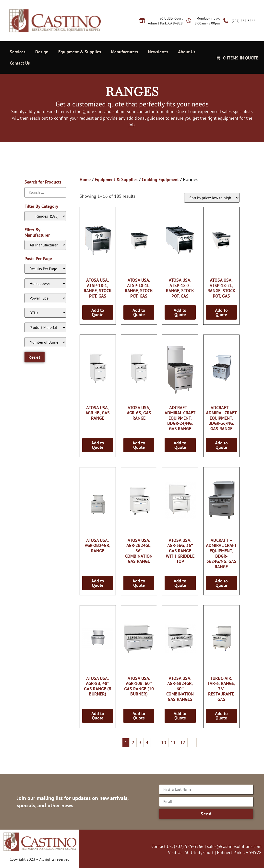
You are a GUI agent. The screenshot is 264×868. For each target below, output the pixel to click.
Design (42, 52)
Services (18, 52)
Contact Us (20, 63)
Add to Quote (98, 312)
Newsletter (158, 52)
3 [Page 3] (140, 743)
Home (85, 179)
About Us (187, 52)
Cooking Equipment (160, 179)
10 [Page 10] (164, 743)
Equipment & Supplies (80, 52)
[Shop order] (212, 198)
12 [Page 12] (183, 743)
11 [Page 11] (173, 743)
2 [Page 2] (133, 743)
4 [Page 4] (147, 743)
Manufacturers (125, 52)
